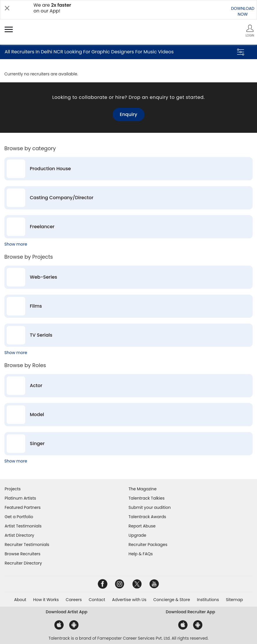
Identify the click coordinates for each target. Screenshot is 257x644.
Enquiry (128, 114)
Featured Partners (23, 507)
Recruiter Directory (23, 563)
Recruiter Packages (148, 545)
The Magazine (143, 489)
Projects (13, 489)
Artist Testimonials (23, 526)
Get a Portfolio (19, 517)
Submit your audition (150, 507)
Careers (74, 600)
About (20, 600)
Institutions (208, 600)
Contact (97, 600)
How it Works (46, 600)
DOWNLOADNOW (243, 11)
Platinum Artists (20, 498)
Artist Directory (19, 535)
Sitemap (235, 600)
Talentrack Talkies (146, 498)
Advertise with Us (129, 600)
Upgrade (137, 535)
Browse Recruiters (23, 554)
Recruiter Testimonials (27, 545)
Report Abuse (142, 526)
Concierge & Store (172, 600)
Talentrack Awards (147, 517)
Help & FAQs (141, 554)
